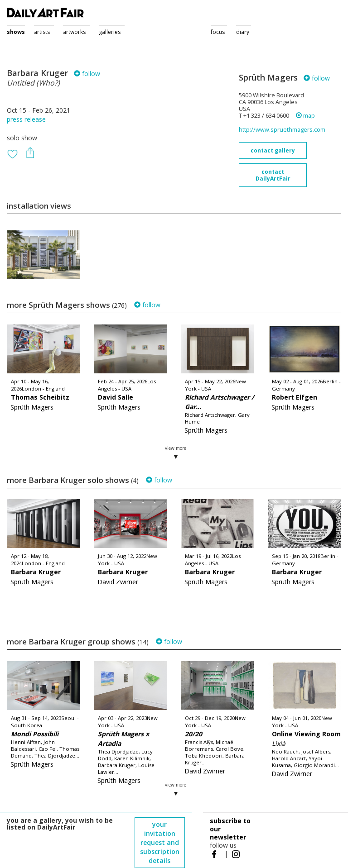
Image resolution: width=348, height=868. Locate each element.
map (305, 116)
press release (26, 119)
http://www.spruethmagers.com (282, 130)
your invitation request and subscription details (160, 842)
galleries (110, 32)
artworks (74, 32)
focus (218, 32)
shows (16, 32)
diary (243, 32)
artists (42, 32)
